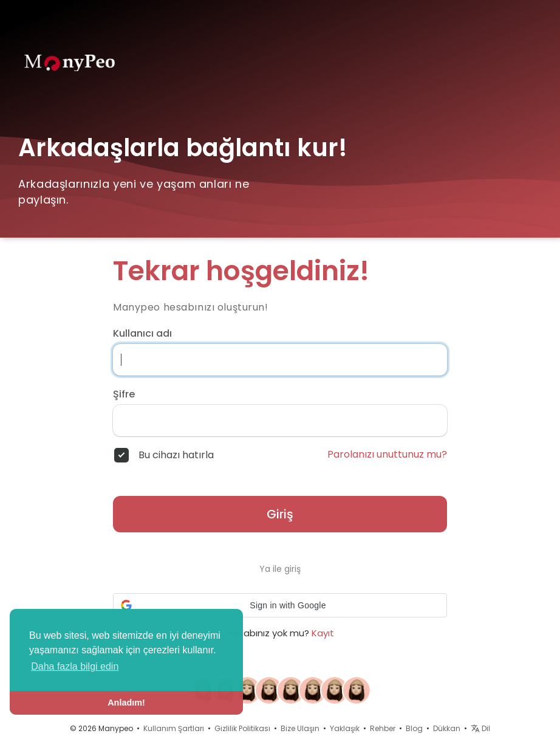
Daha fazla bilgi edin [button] (75, 666)
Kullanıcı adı (142, 334)
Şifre (124, 394)
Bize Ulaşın (300, 728)
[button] (280, 605)
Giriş (280, 514)
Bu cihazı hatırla (176, 455)
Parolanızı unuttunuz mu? (387, 455)
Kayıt (323, 633)
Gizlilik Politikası (242, 728)
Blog (414, 728)
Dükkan (447, 728)
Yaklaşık (345, 728)
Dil (480, 728)
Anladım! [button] (126, 703)
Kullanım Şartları (174, 728)
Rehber (383, 728)
